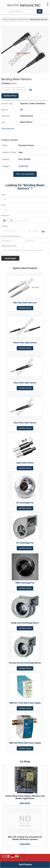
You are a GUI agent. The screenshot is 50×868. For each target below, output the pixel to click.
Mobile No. (5, 216)
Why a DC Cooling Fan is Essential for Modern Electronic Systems (25, 838)
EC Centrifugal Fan (25, 503)
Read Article (25, 803)
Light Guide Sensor (25, 463)
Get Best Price (10, 96)
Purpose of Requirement (11, 236)
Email (3, 205)
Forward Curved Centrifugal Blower (25, 663)
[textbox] (20, 90)
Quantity (5, 226)
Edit (31, 90)
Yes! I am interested (25, 174)
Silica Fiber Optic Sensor (25, 423)
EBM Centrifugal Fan (25, 583)
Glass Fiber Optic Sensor (25, 383)
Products (12, 19)
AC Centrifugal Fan (25, 543)
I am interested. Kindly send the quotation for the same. (25, 251)
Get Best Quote (25, 308)
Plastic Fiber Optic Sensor (25, 343)
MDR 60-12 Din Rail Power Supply (25, 703)
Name (4, 195)
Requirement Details (9, 246)
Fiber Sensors (23, 19)
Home (5, 19)
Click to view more (8, 128)
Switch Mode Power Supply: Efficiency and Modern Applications (25, 797)
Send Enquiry (25, 864)
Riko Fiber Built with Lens (25, 303)
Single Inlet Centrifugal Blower (25, 623)
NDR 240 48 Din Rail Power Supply (25, 743)
